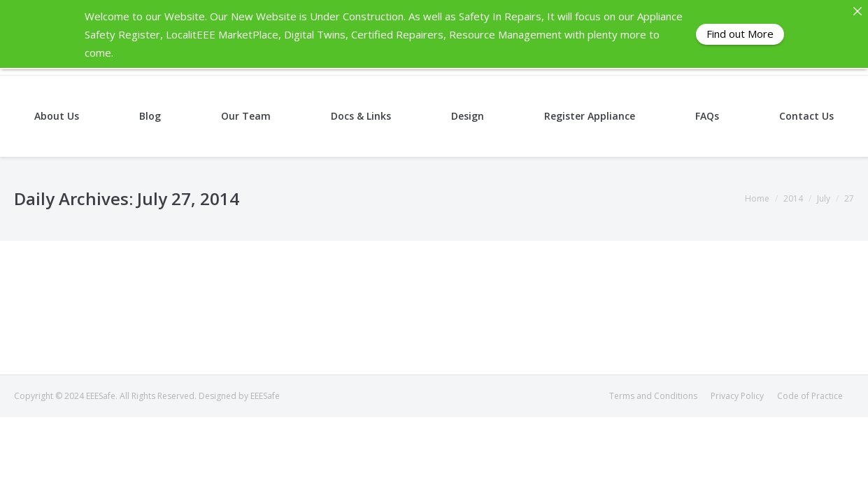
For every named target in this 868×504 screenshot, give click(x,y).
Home (757, 198)
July (824, 198)
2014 (793, 198)
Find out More (740, 34)
